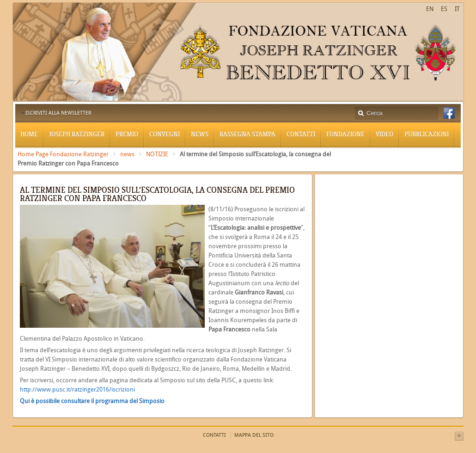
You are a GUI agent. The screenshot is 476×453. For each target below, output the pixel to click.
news (127, 154)
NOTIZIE (157, 154)
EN (430, 9)
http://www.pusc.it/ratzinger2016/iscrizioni (77, 389)
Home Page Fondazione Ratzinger (63, 154)
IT (457, 9)
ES (444, 9)
